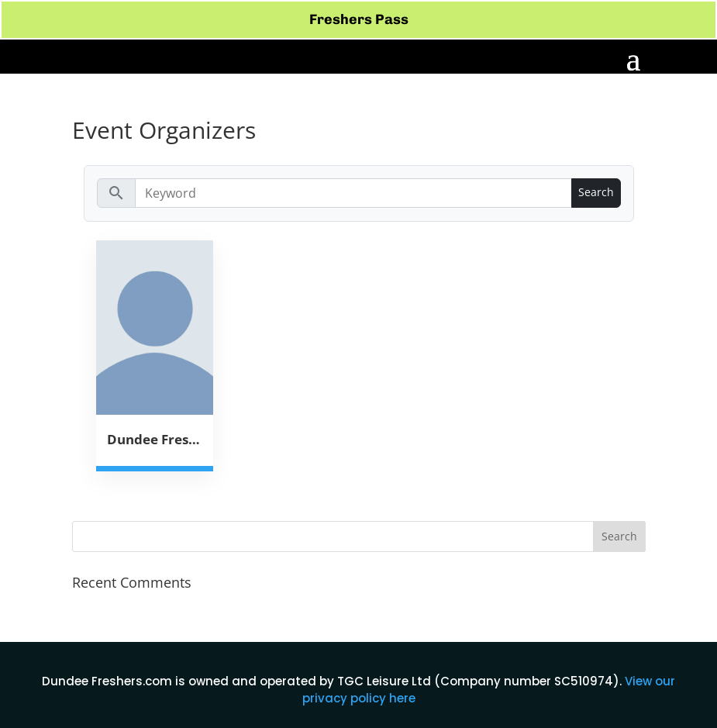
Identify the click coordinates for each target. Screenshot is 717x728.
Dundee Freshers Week (155, 439)
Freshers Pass (359, 19)
